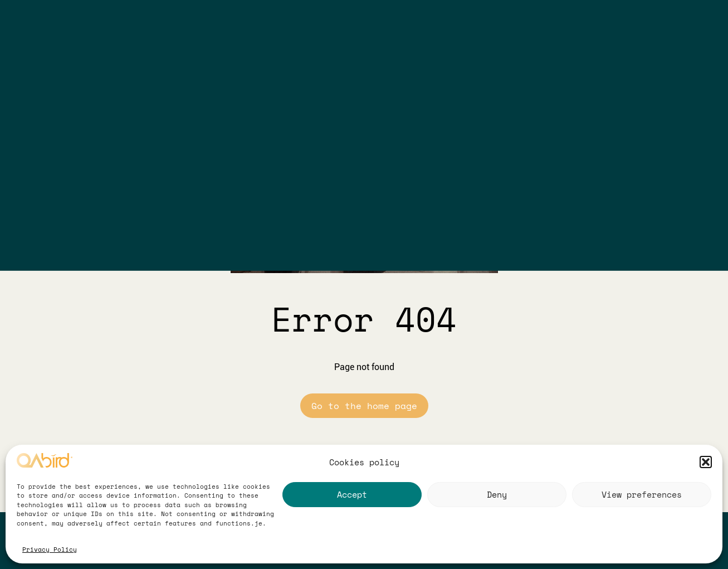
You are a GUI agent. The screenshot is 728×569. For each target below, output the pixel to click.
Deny (497, 494)
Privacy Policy (50, 549)
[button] (706, 462)
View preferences (642, 494)
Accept (352, 494)
